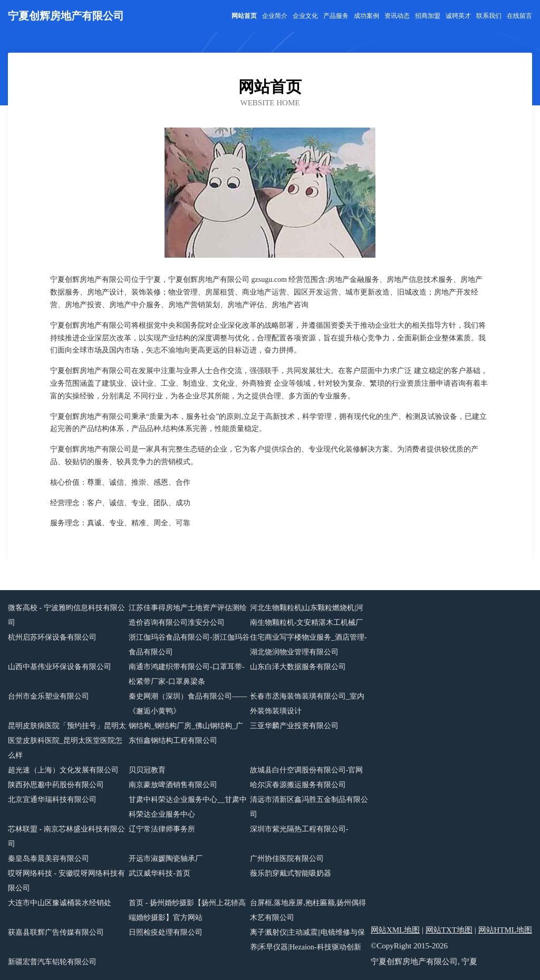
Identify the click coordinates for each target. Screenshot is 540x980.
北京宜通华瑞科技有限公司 (52, 800)
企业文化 (305, 16)
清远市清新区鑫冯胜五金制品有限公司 (309, 807)
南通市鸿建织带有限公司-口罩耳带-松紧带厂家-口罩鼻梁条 (186, 674)
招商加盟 (428, 16)
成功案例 (367, 16)
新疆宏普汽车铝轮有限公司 (52, 962)
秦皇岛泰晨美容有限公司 (49, 859)
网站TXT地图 (449, 930)
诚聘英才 (458, 16)
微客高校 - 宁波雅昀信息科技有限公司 (66, 615)
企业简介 (275, 16)
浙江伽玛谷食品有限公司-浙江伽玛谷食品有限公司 (189, 645)
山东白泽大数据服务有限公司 (298, 667)
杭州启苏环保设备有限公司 (52, 637)
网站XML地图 (395, 930)
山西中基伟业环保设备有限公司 (60, 667)
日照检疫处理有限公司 (166, 932)
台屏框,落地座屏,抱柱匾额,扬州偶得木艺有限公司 (308, 910)
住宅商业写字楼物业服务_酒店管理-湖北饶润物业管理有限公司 (308, 645)
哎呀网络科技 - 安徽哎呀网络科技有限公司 (66, 881)
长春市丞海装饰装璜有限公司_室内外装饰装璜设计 (307, 704)
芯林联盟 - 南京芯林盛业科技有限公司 (66, 836)
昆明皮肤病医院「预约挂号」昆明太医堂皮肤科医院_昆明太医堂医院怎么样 (67, 741)
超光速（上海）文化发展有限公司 (63, 770)
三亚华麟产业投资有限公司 (294, 726)
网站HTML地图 (505, 930)
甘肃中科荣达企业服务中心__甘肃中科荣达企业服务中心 (188, 807)
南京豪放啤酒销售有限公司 (173, 785)
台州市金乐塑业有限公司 (49, 696)
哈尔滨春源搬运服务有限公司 (298, 785)
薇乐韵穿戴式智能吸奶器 (291, 873)
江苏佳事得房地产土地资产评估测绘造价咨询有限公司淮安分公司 (188, 615)
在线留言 (519, 16)
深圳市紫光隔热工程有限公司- (299, 829)
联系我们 (489, 16)
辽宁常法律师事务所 (162, 829)
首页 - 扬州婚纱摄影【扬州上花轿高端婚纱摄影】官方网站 (187, 910)
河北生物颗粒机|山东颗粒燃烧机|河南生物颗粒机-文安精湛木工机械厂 (307, 615)
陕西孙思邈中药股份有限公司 (56, 785)
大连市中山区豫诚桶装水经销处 (60, 903)
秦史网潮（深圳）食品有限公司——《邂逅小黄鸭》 (188, 704)
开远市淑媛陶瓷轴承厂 (166, 859)
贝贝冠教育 (147, 770)
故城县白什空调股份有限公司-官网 (307, 770)
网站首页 (244, 16)
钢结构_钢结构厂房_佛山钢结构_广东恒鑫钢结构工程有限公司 (186, 733)
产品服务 (336, 16)
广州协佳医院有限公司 (287, 859)
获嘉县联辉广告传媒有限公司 (56, 932)
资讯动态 (397, 16)
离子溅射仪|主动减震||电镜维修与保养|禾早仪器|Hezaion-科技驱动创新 (307, 940)
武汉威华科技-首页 (160, 873)
